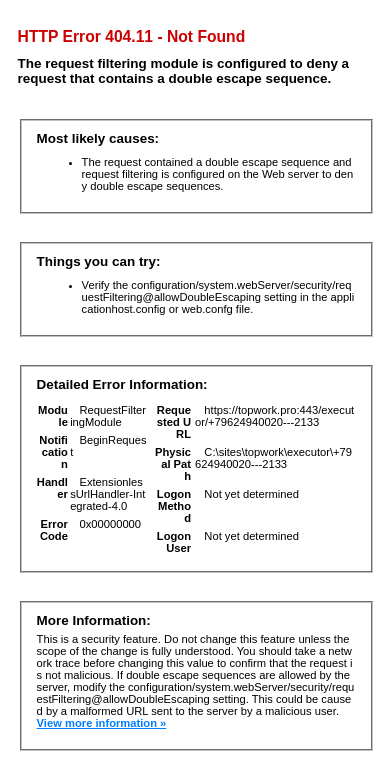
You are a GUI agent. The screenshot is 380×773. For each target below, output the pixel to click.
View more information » (102, 723)
